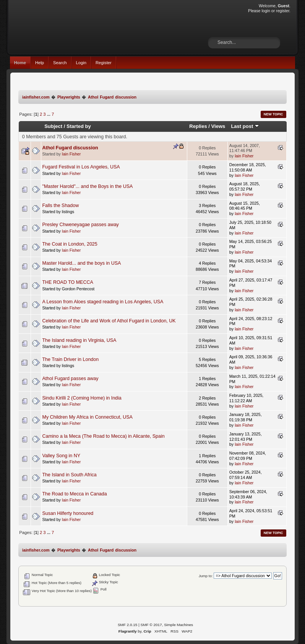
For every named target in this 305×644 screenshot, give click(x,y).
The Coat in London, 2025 (70, 244)
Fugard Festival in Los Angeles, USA (81, 167)
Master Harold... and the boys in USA (82, 263)
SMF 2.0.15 (128, 625)
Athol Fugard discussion (70, 148)
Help (40, 63)
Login (81, 63)
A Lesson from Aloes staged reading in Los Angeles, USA (103, 302)
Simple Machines (178, 625)
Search (60, 63)
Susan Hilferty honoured (68, 513)
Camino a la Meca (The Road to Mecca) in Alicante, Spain (104, 436)
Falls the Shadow (61, 205)
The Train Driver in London (71, 359)
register (283, 11)
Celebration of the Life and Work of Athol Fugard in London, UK (109, 321)
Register (104, 63)
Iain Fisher (71, 154)
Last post (245, 126)
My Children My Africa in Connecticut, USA (88, 417)
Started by (79, 126)
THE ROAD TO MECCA (68, 282)
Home (20, 63)
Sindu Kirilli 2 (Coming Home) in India (82, 398)
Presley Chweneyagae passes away (81, 225)
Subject (53, 126)
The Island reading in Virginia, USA (79, 340)
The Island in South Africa (70, 475)
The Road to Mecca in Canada (75, 494)
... (49, 114)
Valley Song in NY (62, 456)
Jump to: (206, 576)
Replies (198, 126)
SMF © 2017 (151, 625)
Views (218, 126)
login (266, 11)
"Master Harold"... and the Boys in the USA (88, 186)
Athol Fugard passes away (71, 379)
